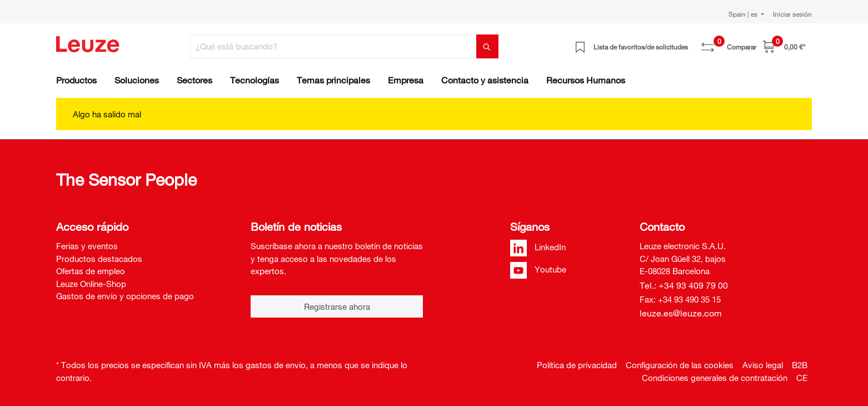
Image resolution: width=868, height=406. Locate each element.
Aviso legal (763, 365)
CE (802, 378)
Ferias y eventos (87, 246)
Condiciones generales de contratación (715, 378)
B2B (800, 365)
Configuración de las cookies (680, 365)
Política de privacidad (577, 365)
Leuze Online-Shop (91, 284)
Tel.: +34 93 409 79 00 (684, 285)
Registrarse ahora (337, 306)
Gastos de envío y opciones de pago (125, 296)
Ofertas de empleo (91, 271)
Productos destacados (99, 259)
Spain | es (744, 14)
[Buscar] (487, 46)
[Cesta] (784, 46)
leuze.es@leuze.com (681, 313)
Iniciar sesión (792, 14)
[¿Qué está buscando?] (333, 46)
